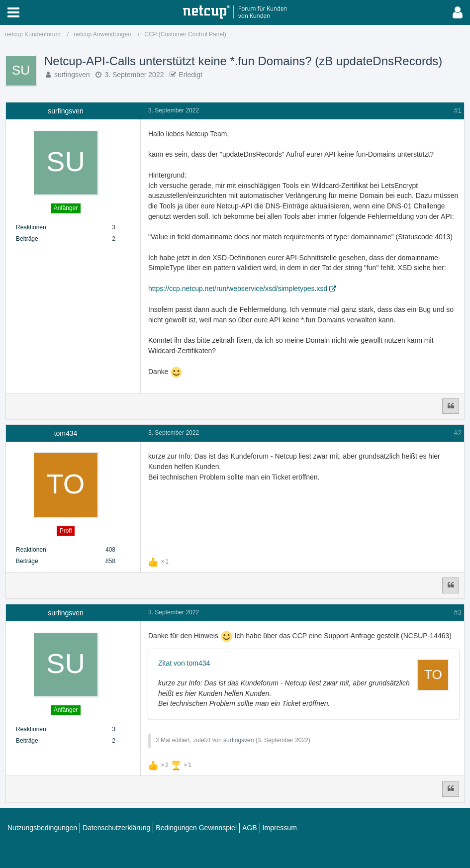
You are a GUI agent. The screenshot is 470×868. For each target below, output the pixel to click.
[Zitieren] (451, 406)
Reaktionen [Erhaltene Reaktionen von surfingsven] (31, 227)
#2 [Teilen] (458, 433)
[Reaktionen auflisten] (160, 561)
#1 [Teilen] (458, 110)
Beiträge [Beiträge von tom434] (27, 561)
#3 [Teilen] (458, 612)
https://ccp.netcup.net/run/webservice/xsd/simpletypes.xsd (238, 289)
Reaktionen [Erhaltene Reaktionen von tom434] (31, 550)
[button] (13, 12)
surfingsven (72, 75)
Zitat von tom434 (184, 663)
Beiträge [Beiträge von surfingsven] (27, 239)
